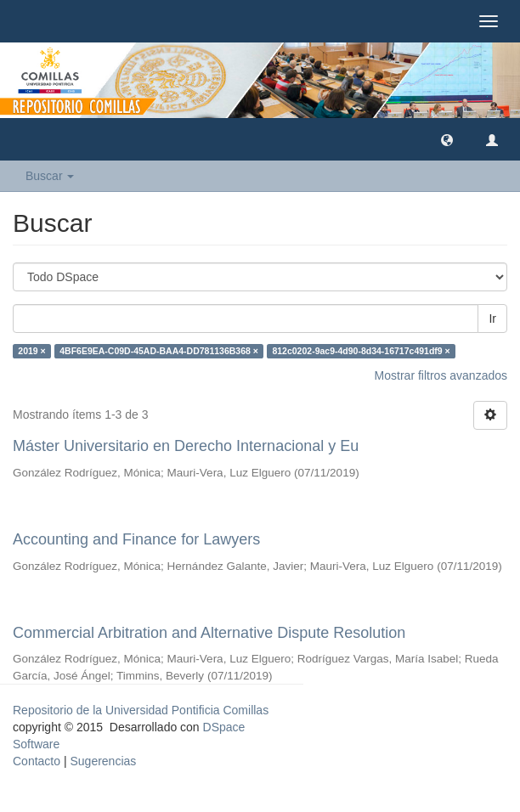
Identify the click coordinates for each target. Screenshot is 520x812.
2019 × (31, 351)
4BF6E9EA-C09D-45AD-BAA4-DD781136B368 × (159, 351)
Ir (492, 319)
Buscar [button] (50, 176)
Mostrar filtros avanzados (441, 375)
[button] (447, 139)
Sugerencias (103, 761)
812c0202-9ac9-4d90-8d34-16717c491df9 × (361, 351)
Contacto (37, 761)
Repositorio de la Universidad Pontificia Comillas (141, 710)
